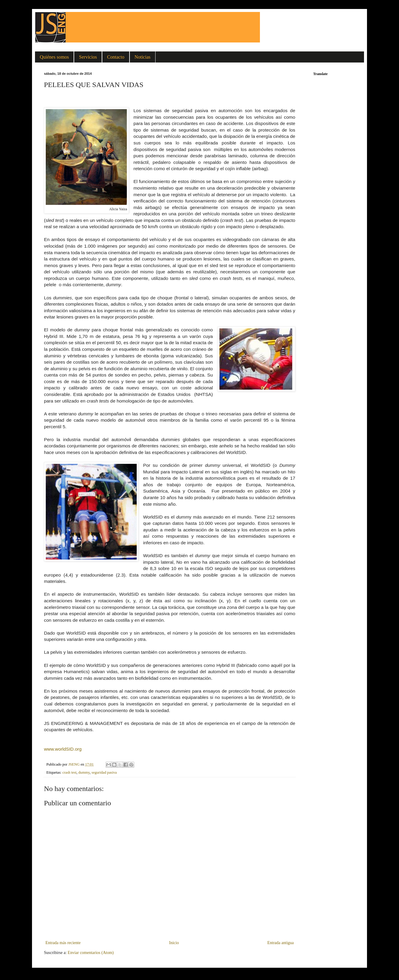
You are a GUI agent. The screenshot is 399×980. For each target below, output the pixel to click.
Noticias (143, 57)
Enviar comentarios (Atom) (91, 953)
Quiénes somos (54, 57)
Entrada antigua (281, 943)
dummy (84, 772)
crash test (70, 772)
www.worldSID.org (63, 749)
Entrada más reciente (63, 943)
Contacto (116, 57)
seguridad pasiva (104, 772)
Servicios (88, 57)
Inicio (174, 943)
